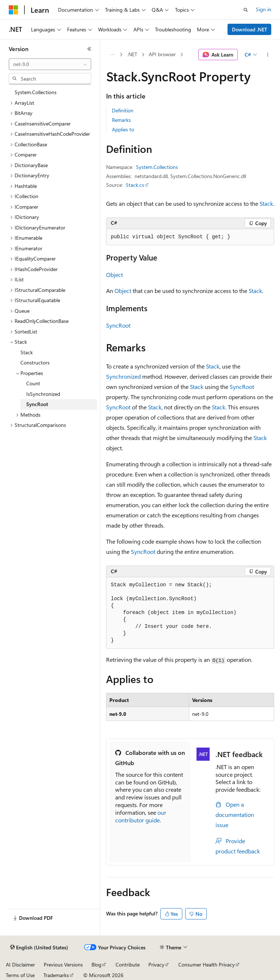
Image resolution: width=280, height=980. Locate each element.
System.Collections (157, 167)
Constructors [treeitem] (35, 362)
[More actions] (268, 55)
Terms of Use (20, 975)
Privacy (156, 964)
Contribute (128, 964)
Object (114, 275)
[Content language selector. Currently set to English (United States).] (39, 948)
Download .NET (250, 29)
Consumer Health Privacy (207, 964)
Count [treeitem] (33, 383)
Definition (123, 110)
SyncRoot (118, 325)
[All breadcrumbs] (112, 55)
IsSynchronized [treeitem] (43, 394)
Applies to (123, 129)
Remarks (121, 120)
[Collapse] (89, 49)
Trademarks (56, 975)
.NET (132, 54)
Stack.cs (135, 185)
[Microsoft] (13, 10)
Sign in (264, 9)
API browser (162, 54)
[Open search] (246, 10)
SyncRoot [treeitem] (37, 404)
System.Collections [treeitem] (36, 92)
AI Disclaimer (20, 964)
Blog (96, 964)
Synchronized (123, 376)
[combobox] (50, 64)
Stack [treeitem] (27, 352)
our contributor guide (141, 816)
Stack (266, 203)
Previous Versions (63, 964)
